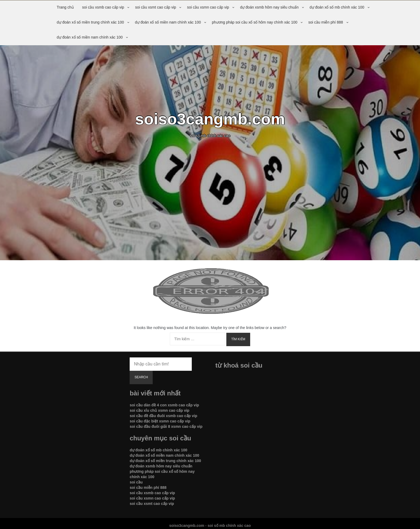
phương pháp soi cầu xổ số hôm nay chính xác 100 (255, 22)
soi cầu (136, 482)
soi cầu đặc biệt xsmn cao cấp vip (160, 421)
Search (141, 377)
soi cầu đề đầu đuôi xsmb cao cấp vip (163, 416)
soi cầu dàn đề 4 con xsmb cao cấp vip (164, 405)
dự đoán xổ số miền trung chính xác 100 (90, 22)
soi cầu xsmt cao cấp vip (155, 7)
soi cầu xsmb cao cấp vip (103, 7)
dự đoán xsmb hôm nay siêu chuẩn (269, 7)
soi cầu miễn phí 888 (326, 22)
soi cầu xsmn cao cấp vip (208, 7)
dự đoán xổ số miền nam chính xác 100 (168, 22)
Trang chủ (65, 7)
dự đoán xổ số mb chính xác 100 (337, 7)
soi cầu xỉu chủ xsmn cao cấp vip (160, 410)
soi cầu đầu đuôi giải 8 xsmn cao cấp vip (166, 426)
